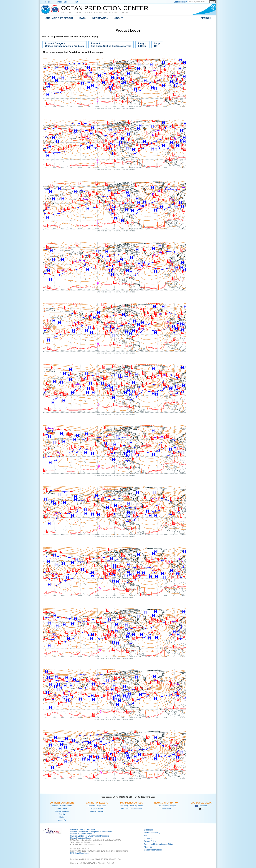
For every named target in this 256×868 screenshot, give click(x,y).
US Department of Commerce (83, 829)
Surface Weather (62, 811)
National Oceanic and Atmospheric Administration (95, 12)
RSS (77, 2)
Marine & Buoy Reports (62, 806)
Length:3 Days (141, 45)
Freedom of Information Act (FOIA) (159, 844)
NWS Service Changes (166, 806)
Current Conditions (62, 803)
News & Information (166, 803)
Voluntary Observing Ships (132, 806)
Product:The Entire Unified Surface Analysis (110, 45)
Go (213, 2)
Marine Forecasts (97, 803)
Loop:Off (156, 45)
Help (146, 835)
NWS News (166, 809)
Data (83, 18)
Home (48, 2)
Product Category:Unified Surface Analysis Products (63, 45)
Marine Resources (132, 803)
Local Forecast (180, 2)
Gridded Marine (97, 811)
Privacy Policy (150, 841)
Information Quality (152, 833)
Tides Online (62, 809)
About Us (148, 847)
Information (100, 18)
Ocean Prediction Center (105, 8)
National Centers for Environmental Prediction (90, 836)
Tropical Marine (97, 809)
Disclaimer (149, 830)
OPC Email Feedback (79, 853)
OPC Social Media (201, 803)
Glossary (148, 838)
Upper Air (62, 820)
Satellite (62, 814)
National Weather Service (81, 834)
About (119, 18)
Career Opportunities (153, 850)
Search (206, 18)
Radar (62, 817)
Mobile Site (62, 2)
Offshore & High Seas (97, 806)
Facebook (201, 806)
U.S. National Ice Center (132, 809)
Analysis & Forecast (59, 18)
